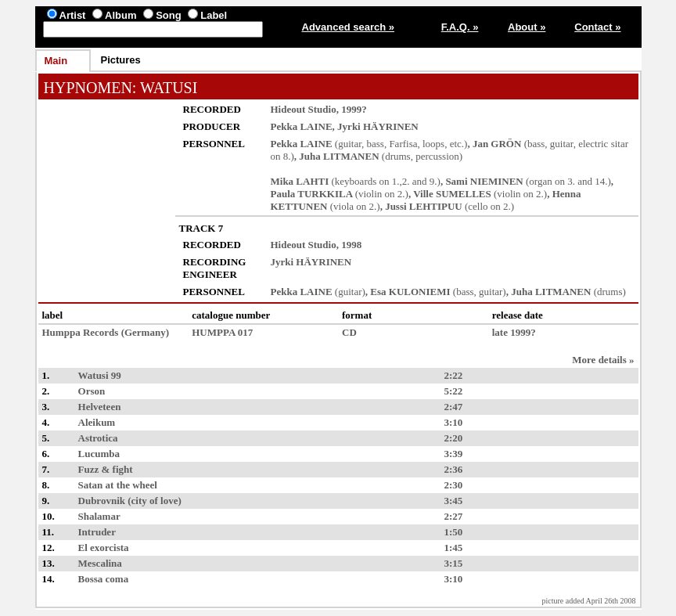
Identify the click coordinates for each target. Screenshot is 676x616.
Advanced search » (349, 27)
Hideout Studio (304, 109)
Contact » (597, 27)
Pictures (121, 60)
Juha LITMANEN (339, 156)
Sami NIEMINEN (484, 181)
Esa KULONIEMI (410, 292)
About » (527, 27)
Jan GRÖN (497, 144)
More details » (603, 360)
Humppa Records (81, 332)
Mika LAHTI (300, 181)
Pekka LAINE (302, 126)
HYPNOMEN (88, 88)
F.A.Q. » (460, 27)
